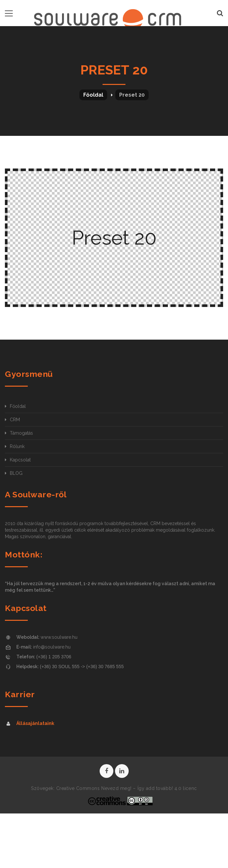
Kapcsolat (20, 460)
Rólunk (17, 446)
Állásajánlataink (35, 723)
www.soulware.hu (59, 637)
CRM (15, 420)
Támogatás (21, 433)
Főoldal (93, 95)
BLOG (16, 473)
